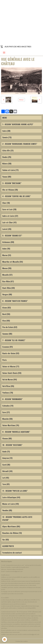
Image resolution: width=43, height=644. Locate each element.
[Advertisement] (21, 22)
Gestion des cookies (22, 641)
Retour (21, 100)
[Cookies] (5, 639)
